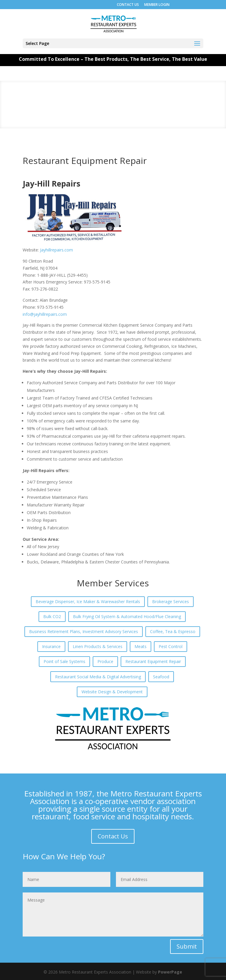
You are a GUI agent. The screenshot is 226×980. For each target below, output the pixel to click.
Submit (187, 946)
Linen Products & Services (98, 646)
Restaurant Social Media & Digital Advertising (98, 677)
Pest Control (171, 646)
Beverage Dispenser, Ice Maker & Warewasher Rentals (88, 601)
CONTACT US (128, 5)
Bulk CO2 (52, 616)
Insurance (51, 646)
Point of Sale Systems (64, 661)
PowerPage (170, 972)
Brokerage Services (171, 601)
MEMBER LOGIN (157, 5)
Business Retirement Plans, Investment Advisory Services (84, 631)
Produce (105, 661)
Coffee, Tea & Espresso (173, 631)
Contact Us (113, 836)
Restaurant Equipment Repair (153, 661)
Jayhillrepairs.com (56, 250)
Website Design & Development (112, 692)
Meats (141, 646)
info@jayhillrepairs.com (45, 314)
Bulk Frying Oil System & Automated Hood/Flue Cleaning (127, 616)
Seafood (161, 677)
